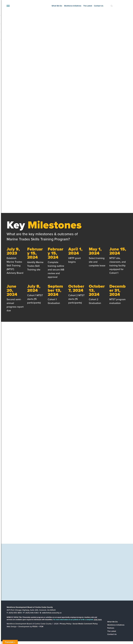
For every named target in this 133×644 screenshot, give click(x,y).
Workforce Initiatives (73, 6)
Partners (111, 628)
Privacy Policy (66, 624)
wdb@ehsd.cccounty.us (52, 613)
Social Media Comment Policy (85, 624)
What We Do (57, 6)
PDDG (35, 627)
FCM (41, 627)
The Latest (88, 6)
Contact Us (99, 6)
